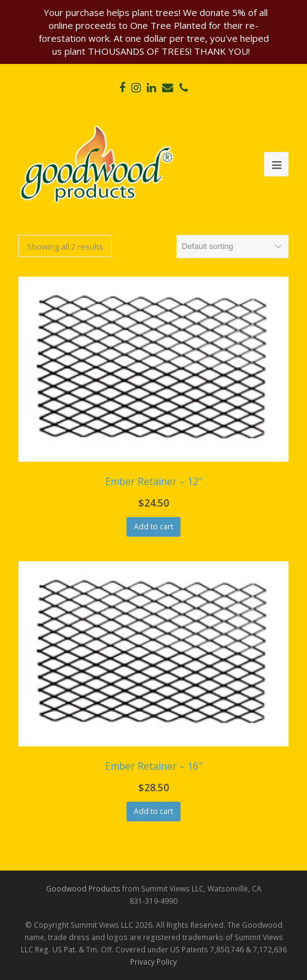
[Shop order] (232, 247)
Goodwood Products (83, 889)
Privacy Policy (153, 962)
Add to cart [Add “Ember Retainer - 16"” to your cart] (153, 811)
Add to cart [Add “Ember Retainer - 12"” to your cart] (153, 527)
